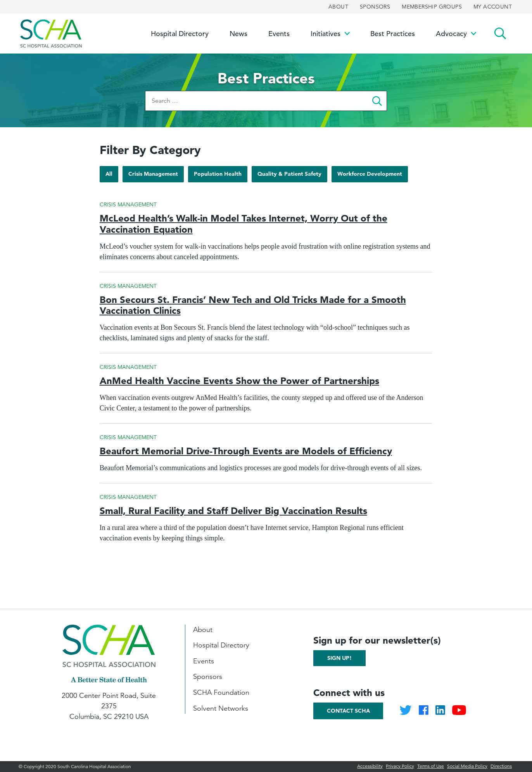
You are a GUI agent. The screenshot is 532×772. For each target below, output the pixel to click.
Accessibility (370, 766)
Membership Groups (432, 7)
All (112, 174)
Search (500, 34)
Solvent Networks (221, 708)
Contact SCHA (348, 711)
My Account (493, 7)
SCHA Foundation (221, 692)
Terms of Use (431, 766)
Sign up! (339, 658)
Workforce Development (370, 176)
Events (204, 661)
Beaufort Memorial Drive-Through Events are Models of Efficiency (246, 451)
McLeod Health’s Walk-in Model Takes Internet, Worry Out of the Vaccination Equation (244, 224)
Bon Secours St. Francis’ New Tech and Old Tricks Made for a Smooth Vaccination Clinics (253, 305)
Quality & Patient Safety (289, 176)
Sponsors (375, 7)
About (338, 7)
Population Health (218, 176)
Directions (501, 766)
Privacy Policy (400, 766)
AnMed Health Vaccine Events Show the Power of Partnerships (239, 381)
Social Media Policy (467, 766)
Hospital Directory (221, 645)
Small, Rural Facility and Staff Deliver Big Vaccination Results (233, 511)
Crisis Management (153, 176)
